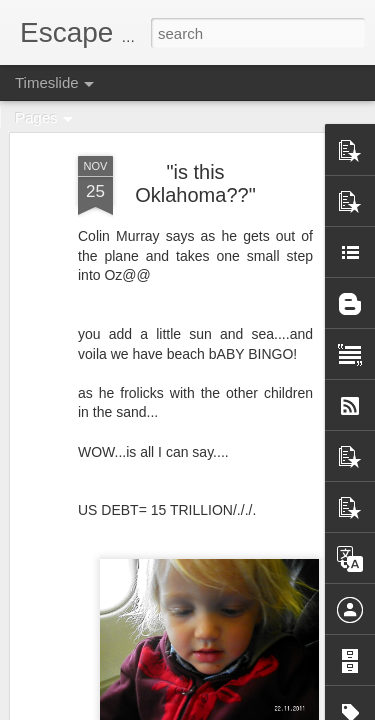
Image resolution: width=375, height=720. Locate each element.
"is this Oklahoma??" (195, 183)
